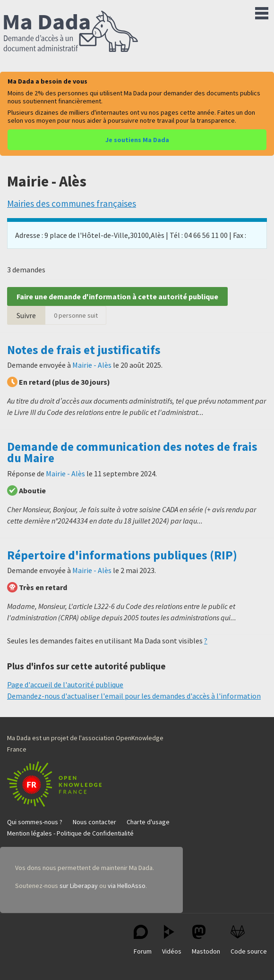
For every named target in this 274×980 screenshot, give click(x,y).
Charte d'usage (148, 822)
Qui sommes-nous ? (35, 822)
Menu (262, 11)
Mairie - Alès (92, 365)
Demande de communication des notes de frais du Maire (132, 452)
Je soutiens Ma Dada (137, 140)
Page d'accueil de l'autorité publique (65, 684)
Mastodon (206, 940)
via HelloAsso (127, 886)
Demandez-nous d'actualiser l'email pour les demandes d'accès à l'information (134, 696)
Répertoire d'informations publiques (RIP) (122, 555)
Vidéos (172, 940)
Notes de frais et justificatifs (84, 350)
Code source (249, 940)
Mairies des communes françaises (72, 203)
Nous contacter (94, 822)
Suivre (26, 315)
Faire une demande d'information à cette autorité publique (117, 296)
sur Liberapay (79, 886)
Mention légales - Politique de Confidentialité (70, 833)
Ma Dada (71, 32)
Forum (143, 940)
